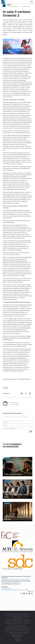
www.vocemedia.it (6, 588)
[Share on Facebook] (26, 394)
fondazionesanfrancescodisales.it (11, 582)
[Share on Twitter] (22, 394)
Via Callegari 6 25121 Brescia (9, 590)
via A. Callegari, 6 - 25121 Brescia (10, 579)
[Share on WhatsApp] (30, 394)
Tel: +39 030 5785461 (23, 590)
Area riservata (17, 636)
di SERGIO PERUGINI (13, 6)
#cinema (6, 388)
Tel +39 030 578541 (24, 579)
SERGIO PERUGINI (13, 403)
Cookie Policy (17, 638)
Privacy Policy (17, 640)
